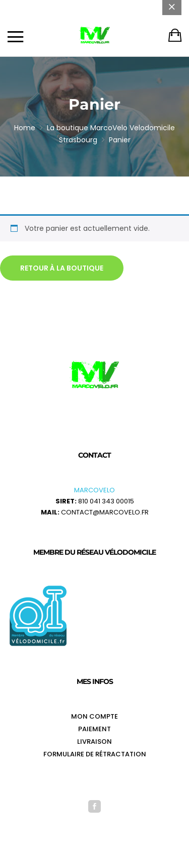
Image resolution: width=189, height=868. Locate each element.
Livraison (94, 742)
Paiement (94, 729)
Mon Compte (94, 716)
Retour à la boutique (62, 268)
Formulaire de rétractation (95, 754)
